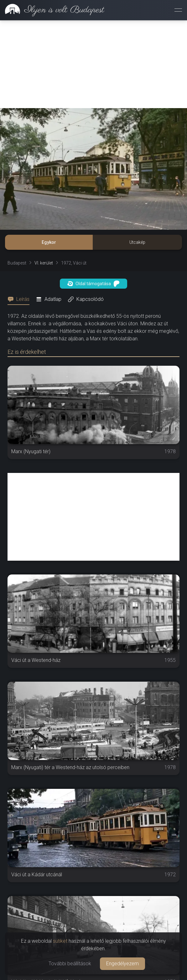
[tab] (20, 299)
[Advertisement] (93, 64)
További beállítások (70, 964)
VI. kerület (44, 263)
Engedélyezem (122, 964)
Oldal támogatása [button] (93, 284)
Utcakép (137, 242)
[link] (52, 10)
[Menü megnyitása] (178, 10)
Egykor (49, 242)
